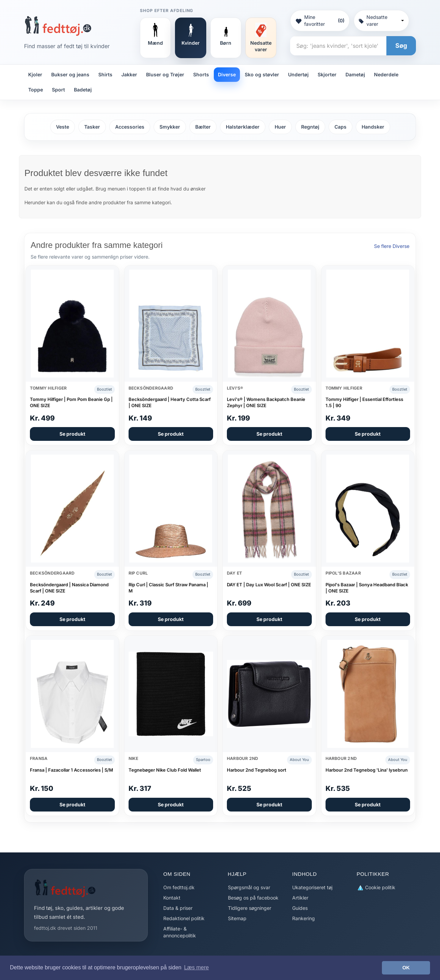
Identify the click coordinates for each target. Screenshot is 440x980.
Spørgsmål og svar (249, 887)
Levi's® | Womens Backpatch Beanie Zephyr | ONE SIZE (266, 402)
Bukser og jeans (70, 74)
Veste (63, 127)
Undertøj (298, 74)
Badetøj (83, 90)
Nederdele (386, 74)
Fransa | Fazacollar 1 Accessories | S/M (71, 770)
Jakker (129, 74)
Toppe (36, 90)
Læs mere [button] (196, 967)
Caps (340, 127)
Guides (300, 908)
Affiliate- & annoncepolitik (180, 932)
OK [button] (406, 968)
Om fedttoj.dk (179, 887)
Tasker (92, 127)
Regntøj (310, 127)
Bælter (203, 127)
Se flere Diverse (392, 246)
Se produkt (72, 434)
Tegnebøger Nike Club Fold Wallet (165, 770)
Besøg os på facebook (253, 898)
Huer (280, 127)
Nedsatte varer (381, 20)
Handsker (373, 127)
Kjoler (35, 74)
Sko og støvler (262, 74)
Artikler (300, 898)
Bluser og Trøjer (165, 74)
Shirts (105, 74)
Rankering (304, 918)
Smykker (170, 127)
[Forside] (58, 26)
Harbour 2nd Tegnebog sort (257, 770)
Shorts (201, 74)
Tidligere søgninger (250, 908)
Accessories (130, 127)
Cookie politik (376, 888)
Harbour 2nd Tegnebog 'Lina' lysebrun (367, 770)
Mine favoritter (320, 20)
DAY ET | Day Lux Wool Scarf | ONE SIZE (269, 585)
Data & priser (178, 908)
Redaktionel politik (184, 918)
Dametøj (355, 74)
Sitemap (237, 918)
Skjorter (327, 74)
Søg (401, 46)
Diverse (227, 74)
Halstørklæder (243, 127)
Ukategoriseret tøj (312, 887)
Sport (58, 90)
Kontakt (172, 898)
